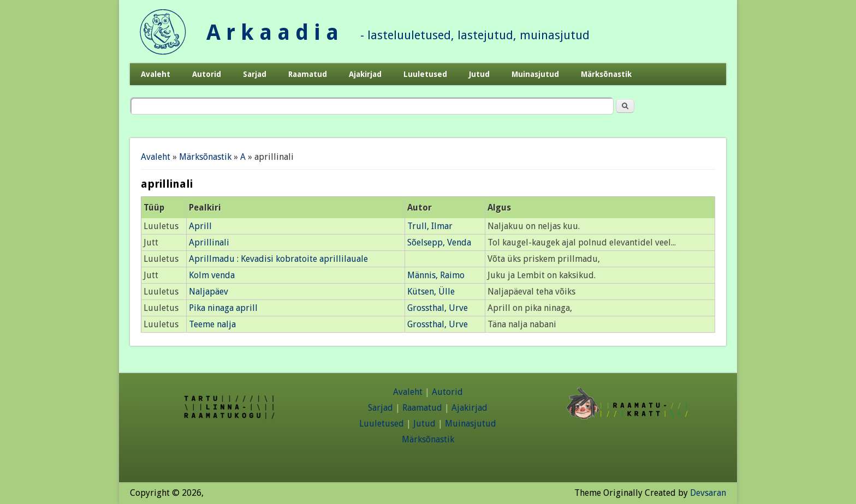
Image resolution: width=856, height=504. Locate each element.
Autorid (207, 74)
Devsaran (708, 493)
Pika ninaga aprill (223, 308)
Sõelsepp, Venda (439, 242)
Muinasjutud (535, 74)
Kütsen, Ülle (431, 292)
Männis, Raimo (436, 275)
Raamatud (308, 74)
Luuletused (425, 74)
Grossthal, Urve (438, 308)
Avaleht (156, 74)
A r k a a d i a (272, 32)
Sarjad (255, 74)
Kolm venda (212, 275)
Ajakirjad (365, 74)
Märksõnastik (606, 74)
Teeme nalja (212, 324)
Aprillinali (209, 242)
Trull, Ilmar (430, 226)
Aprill (200, 226)
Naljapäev (209, 292)
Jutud (479, 74)
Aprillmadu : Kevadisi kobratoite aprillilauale (278, 259)
